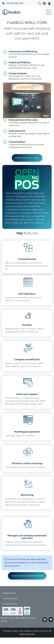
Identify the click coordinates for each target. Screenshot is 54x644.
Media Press (9, 593)
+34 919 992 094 (13, 3)
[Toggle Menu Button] (49, 12)
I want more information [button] (27, 576)
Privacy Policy (10, 604)
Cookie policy (10, 598)
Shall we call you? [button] (27, 158)
